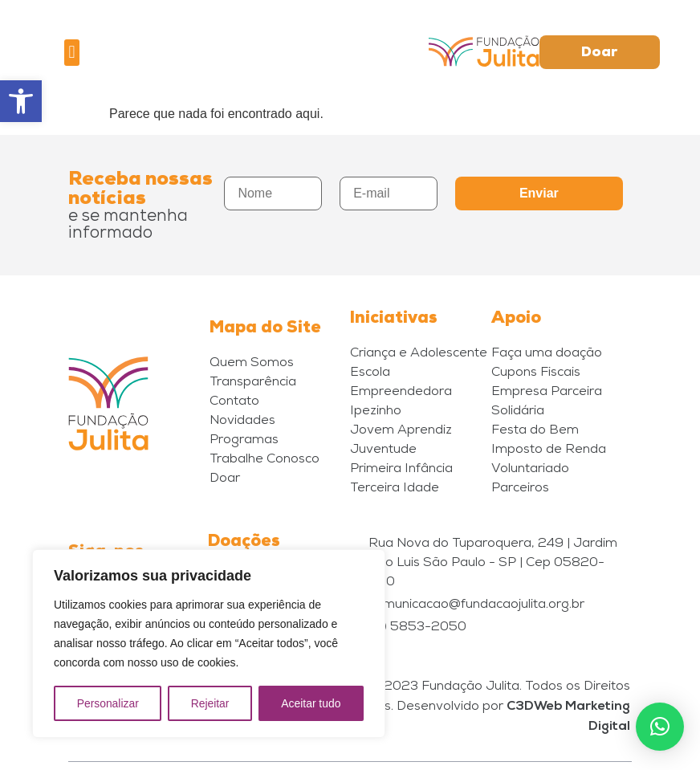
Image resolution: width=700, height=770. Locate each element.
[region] (209, 644)
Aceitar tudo (311, 703)
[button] (21, 101)
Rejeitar (210, 703)
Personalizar (108, 703)
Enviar (539, 193)
